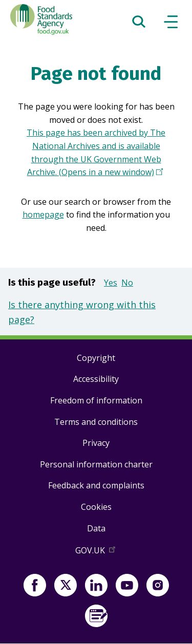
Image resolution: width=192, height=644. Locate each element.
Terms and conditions (96, 422)
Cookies (96, 507)
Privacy (96, 443)
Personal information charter (96, 464)
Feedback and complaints (96, 485)
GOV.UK (96, 552)
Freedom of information (96, 400)
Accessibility (96, 379)
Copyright (96, 358)
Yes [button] (111, 283)
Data (96, 528)
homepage (43, 214)
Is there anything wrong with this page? (82, 312)
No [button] (127, 283)
